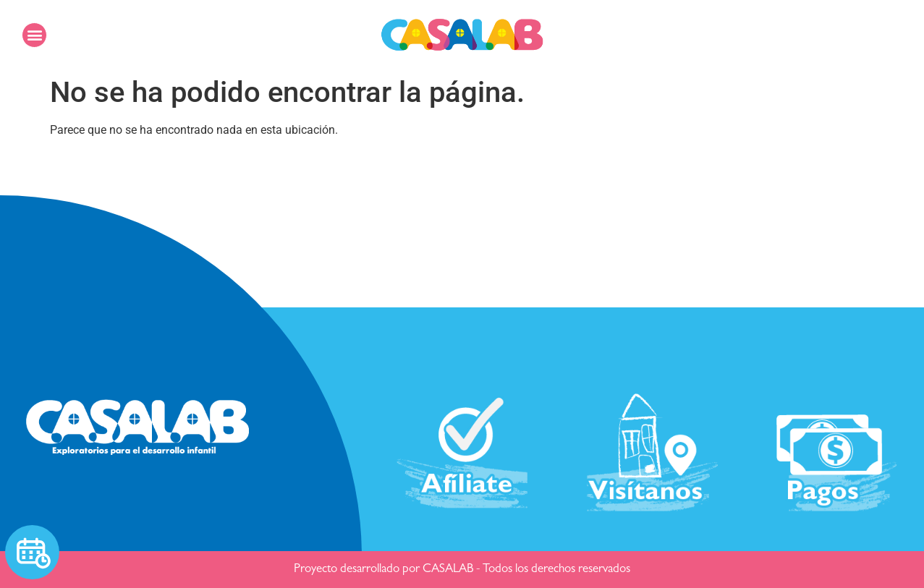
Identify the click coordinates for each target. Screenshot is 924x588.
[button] (34, 35)
